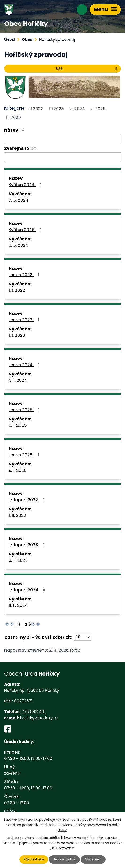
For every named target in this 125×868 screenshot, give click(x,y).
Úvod (9, 40)
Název (12, 130)
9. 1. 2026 (18, 470)
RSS (87, 69)
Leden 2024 (25, 365)
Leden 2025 (25, 410)
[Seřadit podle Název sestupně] (23, 131)
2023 (59, 108)
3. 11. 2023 (18, 560)
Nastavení (93, 859)
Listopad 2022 (28, 500)
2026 (16, 117)
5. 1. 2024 (18, 380)
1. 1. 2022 (17, 290)
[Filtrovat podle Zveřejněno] (62, 157)
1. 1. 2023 (17, 335)
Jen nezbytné (64, 859)
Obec (27, 40)
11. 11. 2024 (18, 605)
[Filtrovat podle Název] (62, 139)
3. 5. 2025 (19, 245)
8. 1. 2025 (18, 425)
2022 (38, 108)
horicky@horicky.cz (39, 718)
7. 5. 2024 (19, 200)
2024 (80, 108)
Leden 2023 (25, 320)
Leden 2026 (25, 455)
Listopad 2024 (28, 590)
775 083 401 (34, 712)
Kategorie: (15, 108)
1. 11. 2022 (17, 515)
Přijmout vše (34, 859)
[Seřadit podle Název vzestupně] (23, 129)
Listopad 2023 (28, 545)
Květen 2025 (26, 230)
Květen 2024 (26, 185)
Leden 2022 (25, 275)
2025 (100, 108)
